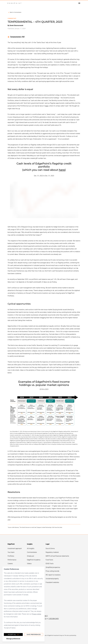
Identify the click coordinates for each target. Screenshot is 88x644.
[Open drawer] (79, 3)
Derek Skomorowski (16, 25)
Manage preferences (13, 639)
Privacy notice (36, 614)
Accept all (13, 634)
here (47, 106)
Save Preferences (34, 634)
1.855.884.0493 (53, 619)
